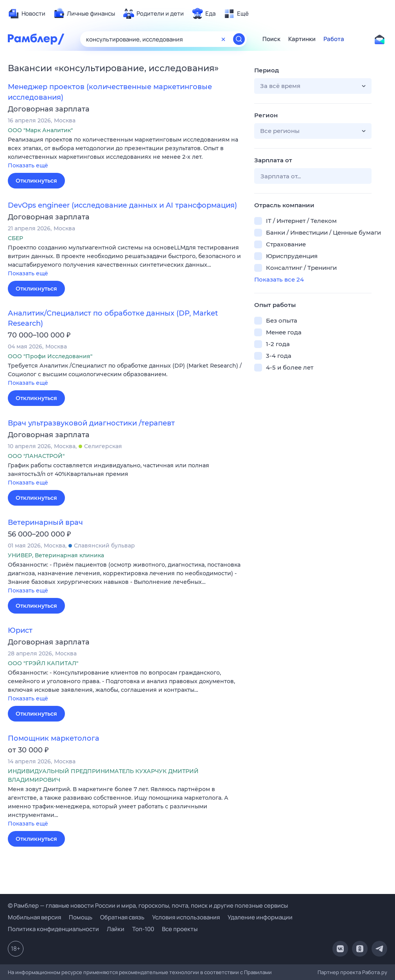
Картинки (302, 39)
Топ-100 (143, 929)
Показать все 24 (279, 279)
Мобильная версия (34, 917)
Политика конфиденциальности (53, 929)
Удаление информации (260, 917)
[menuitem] (27, 14)
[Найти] (239, 39)
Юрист (20, 630)
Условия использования (186, 917)
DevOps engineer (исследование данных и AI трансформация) (122, 205)
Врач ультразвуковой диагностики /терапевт (91, 423)
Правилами (258, 972)
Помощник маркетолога (54, 738)
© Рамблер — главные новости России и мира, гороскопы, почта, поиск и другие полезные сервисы (148, 906)
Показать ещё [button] (28, 165)
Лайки (116, 929)
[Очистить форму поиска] (223, 39)
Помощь (81, 917)
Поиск (271, 39)
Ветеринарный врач (45, 522)
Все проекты (180, 929)
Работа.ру (375, 972)
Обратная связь (122, 917)
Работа (334, 39)
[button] (125, 153)
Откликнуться (36, 181)
